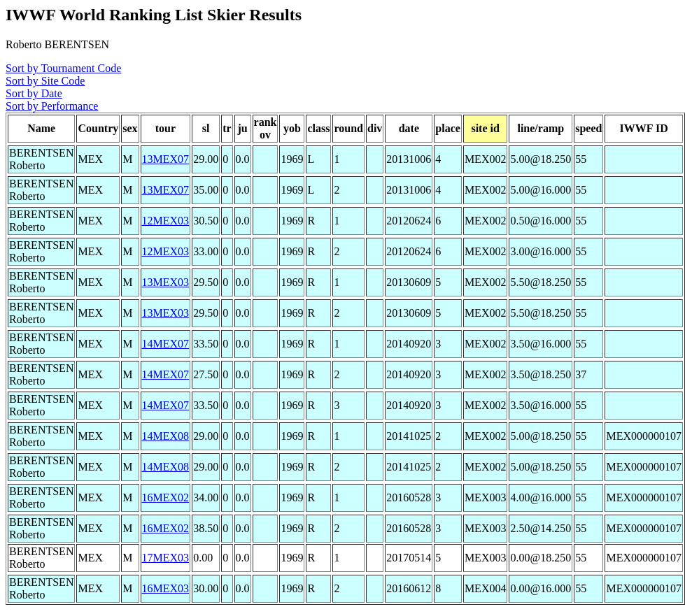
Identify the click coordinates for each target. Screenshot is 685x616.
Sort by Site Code (45, 81)
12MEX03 (166, 221)
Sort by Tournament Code (63, 68)
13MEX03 (166, 282)
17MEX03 (166, 558)
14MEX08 (166, 436)
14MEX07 (166, 344)
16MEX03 (166, 588)
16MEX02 (166, 497)
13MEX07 (166, 159)
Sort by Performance (52, 106)
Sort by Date (34, 93)
